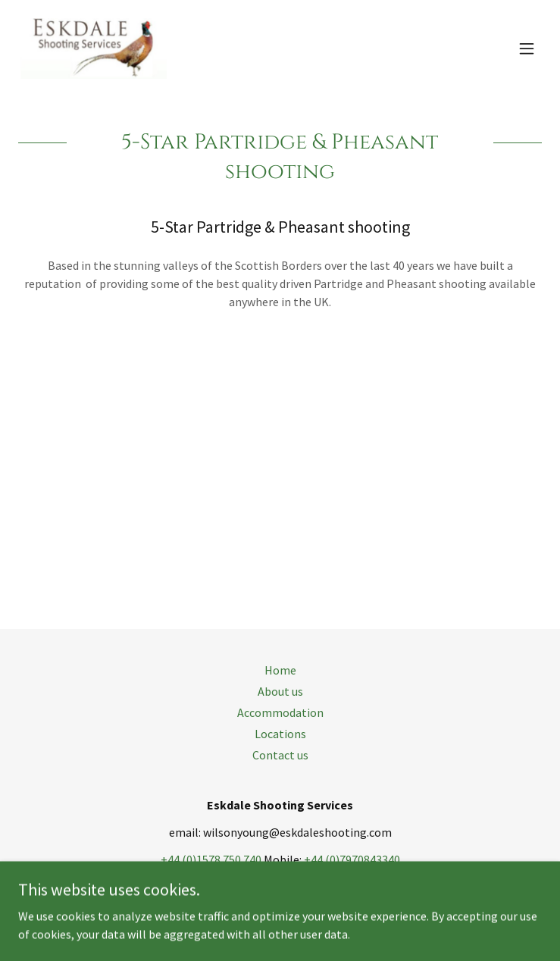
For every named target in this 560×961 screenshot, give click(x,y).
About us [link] (280, 691)
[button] (527, 49)
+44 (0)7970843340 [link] (352, 859)
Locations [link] (280, 734)
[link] (92, 49)
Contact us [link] (280, 755)
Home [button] (280, 670)
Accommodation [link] (280, 712)
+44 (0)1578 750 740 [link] (211, 859)
